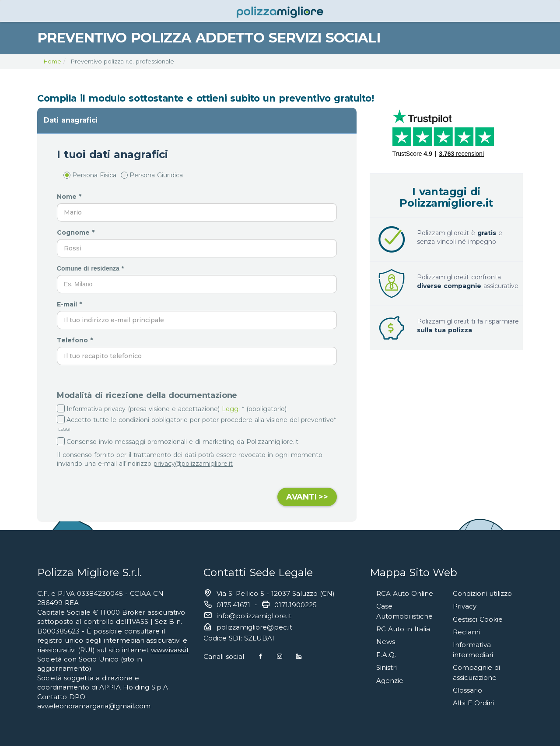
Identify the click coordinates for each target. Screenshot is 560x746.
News (386, 640)
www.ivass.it (170, 650)
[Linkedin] (300, 656)
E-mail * (70, 304)
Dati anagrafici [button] (71, 120)
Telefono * (76, 340)
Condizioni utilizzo (482, 593)
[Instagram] (280, 656)
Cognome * (77, 232)
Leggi (231, 409)
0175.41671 (233, 605)
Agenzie (390, 677)
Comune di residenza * (91, 268)
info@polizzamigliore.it (254, 616)
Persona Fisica (90, 175)
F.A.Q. (386, 653)
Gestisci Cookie (478, 618)
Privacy (465, 606)
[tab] (197, 120)
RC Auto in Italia (403, 628)
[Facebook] (261, 656)
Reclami (466, 631)
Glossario (467, 687)
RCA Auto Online (405, 593)
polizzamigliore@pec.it (254, 627)
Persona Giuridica (152, 175)
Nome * (70, 197)
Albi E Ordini (473, 699)
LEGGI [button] (64, 429)
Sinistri (387, 665)
